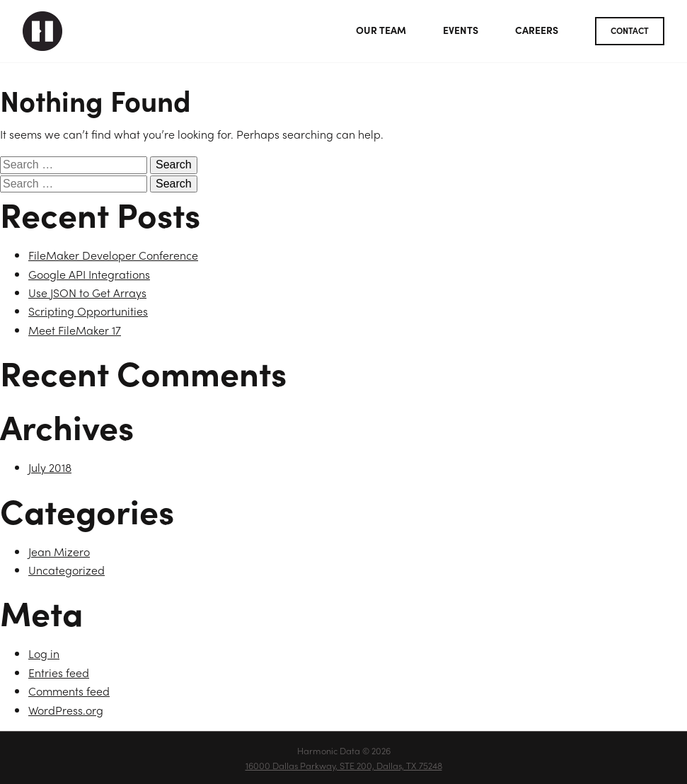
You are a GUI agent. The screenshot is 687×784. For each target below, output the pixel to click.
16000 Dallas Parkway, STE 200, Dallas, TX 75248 (344, 765)
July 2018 (50, 467)
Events (461, 30)
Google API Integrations (89, 274)
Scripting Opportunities (88, 311)
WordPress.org (66, 710)
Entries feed (59, 673)
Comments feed (69, 691)
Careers (537, 30)
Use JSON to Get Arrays (87, 293)
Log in (44, 653)
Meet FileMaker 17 (75, 330)
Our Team (381, 30)
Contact (630, 30)
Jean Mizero (59, 552)
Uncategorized (67, 570)
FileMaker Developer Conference (113, 255)
